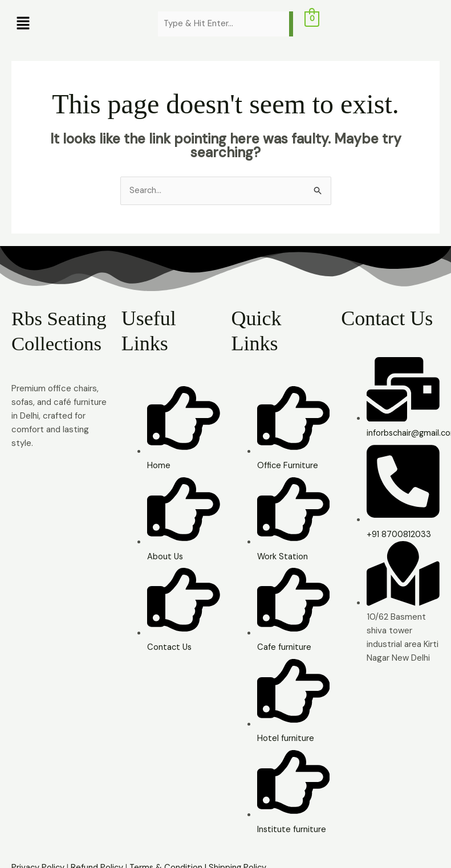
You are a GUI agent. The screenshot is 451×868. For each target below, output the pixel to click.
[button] (79, 24)
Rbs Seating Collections (58, 343)
